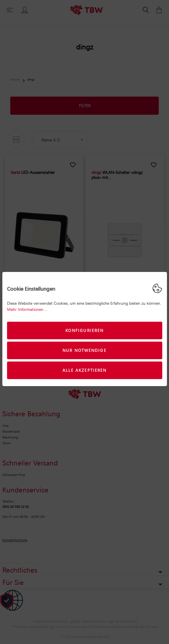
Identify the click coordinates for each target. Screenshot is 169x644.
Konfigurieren (84, 330)
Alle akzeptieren (85, 370)
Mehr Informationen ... (27, 309)
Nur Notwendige (84, 350)
